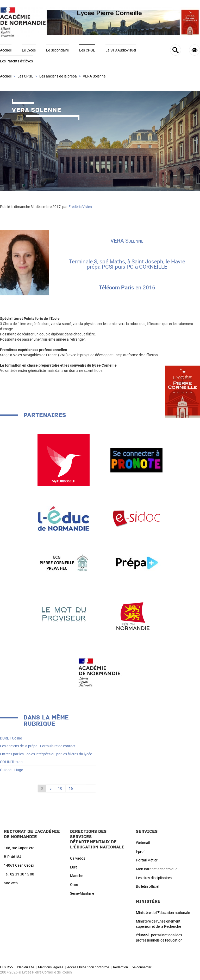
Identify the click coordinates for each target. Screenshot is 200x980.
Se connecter (142, 967)
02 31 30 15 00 (22, 874)
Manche (77, 876)
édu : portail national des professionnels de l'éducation (159, 937)
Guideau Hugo (12, 770)
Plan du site (26, 967)
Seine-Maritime (82, 893)
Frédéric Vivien (80, 207)
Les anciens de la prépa (58, 76)
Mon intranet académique (157, 869)
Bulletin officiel (148, 886)
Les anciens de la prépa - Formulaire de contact (38, 746)
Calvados (78, 858)
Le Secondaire (57, 50)
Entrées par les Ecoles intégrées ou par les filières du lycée (46, 754)
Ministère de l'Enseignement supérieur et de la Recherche (158, 924)
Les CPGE (87, 50)
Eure (74, 867)
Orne (74, 884)
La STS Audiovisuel (121, 50)
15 (71, 788)
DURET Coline (11, 738)
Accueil (6, 50)
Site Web (11, 883)
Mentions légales (51, 967)
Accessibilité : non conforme (88, 967)
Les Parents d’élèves (16, 61)
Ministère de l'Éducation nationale (163, 913)
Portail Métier (147, 860)
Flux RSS (7, 967)
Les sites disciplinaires (154, 878)
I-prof (140, 851)
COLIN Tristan (11, 762)
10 (60, 788)
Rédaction (120, 967)
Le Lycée (29, 50)
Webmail (143, 843)
